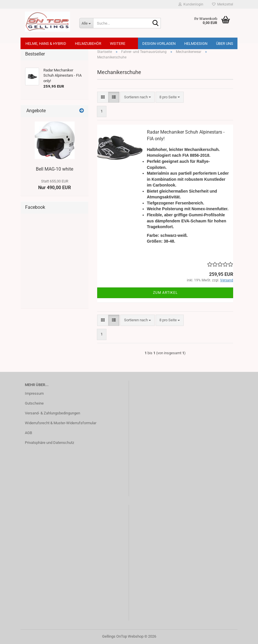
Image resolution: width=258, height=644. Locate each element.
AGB (28, 433)
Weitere (118, 44)
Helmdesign (196, 44)
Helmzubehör (88, 44)
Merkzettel (223, 4)
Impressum (34, 393)
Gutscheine (34, 403)
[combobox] (138, 97)
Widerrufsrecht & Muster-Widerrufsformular (61, 423)
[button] (103, 97)
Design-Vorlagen (159, 44)
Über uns (225, 44)
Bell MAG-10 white (55, 169)
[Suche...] (86, 23)
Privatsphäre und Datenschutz (49, 443)
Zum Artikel (165, 293)
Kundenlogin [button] (191, 4)
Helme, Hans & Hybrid (46, 44)
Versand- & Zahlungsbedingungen (52, 413)
